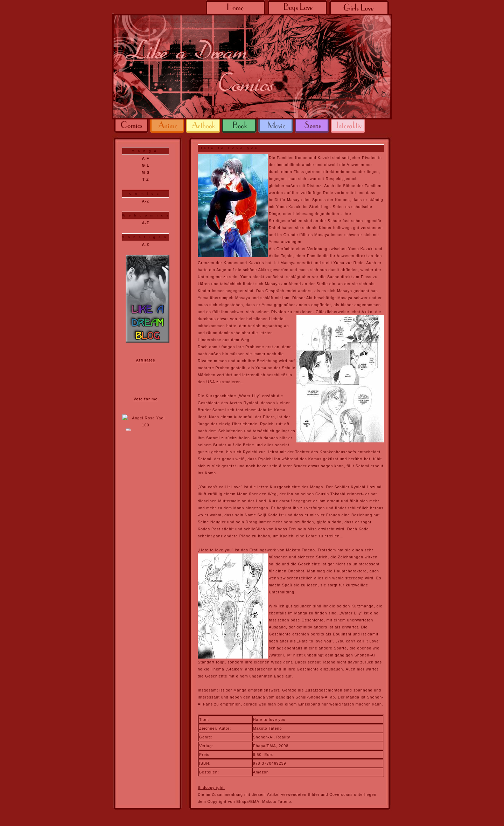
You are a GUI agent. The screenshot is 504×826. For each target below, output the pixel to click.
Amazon (261, 772)
